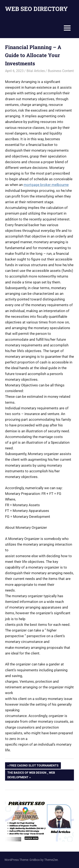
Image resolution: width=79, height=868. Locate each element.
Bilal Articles (36, 71)
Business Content (61, 71)
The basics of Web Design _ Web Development (31, 775)
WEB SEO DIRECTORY (36, 9)
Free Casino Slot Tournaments (34, 766)
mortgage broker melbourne (46, 185)
